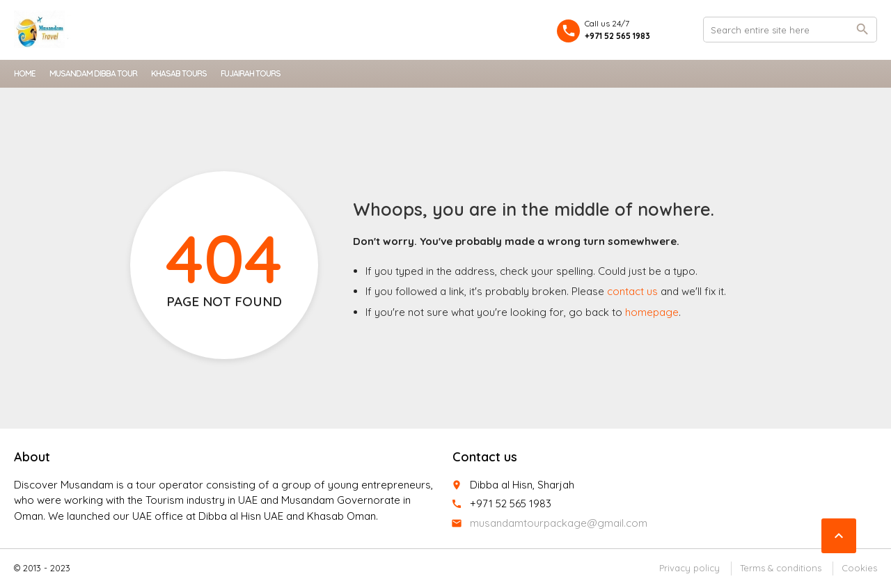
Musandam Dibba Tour (93, 73)
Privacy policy (689, 568)
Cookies (859, 568)
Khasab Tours (179, 73)
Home (25, 73)
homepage (652, 312)
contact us (632, 291)
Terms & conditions (781, 568)
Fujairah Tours (251, 73)
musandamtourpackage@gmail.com (559, 523)
